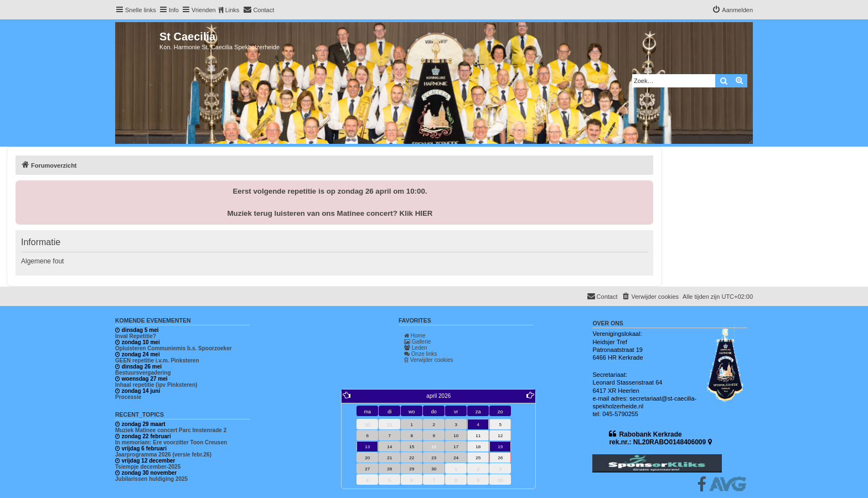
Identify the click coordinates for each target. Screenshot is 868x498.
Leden (416, 348)
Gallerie (417, 342)
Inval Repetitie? (136, 336)
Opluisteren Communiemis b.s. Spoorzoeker (174, 348)
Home (415, 336)
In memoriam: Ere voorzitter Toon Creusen (171, 442)
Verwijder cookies (429, 360)
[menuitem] (259, 10)
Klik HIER (416, 213)
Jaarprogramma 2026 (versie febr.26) (163, 455)
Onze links (420, 354)
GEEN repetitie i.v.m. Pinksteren (157, 360)
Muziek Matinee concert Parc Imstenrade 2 (171, 430)
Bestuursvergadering (143, 373)
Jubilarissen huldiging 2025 (151, 479)
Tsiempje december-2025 (148, 467)
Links (232, 10)
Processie (128, 397)
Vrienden (204, 10)
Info (174, 10)
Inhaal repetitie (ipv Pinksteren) (156, 385)
